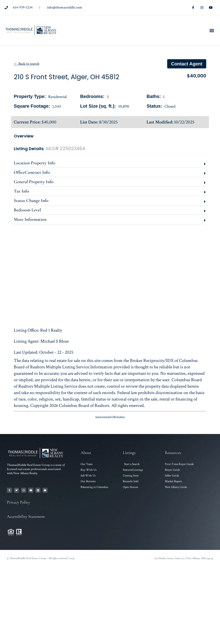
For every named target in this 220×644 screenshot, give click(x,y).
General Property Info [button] (34, 182)
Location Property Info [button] (35, 163)
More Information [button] (30, 219)
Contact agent (187, 64)
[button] (212, 30)
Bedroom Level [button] (27, 210)
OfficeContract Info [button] (32, 172)
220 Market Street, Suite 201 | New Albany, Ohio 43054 (184, 558)
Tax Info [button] (21, 191)
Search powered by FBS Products (110, 417)
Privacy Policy (18, 502)
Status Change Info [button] (31, 201)
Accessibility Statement (26, 516)
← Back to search (27, 64)
